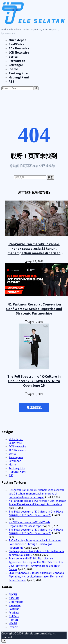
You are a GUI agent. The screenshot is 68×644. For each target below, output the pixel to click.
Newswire (15, 605)
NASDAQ (14, 598)
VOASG (13, 623)
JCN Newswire (19, 52)
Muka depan (17, 40)
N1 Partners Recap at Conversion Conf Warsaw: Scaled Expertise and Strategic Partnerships (34, 309)
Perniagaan (17, 61)
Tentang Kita (18, 73)
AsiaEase (14, 612)
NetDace (14, 616)
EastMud (14, 609)
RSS (11, 81)
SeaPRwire (16, 44)
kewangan (16, 65)
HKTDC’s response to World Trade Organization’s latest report (29, 524)
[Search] (36, 88)
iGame (13, 69)
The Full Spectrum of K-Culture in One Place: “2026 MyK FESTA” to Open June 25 (34, 381)
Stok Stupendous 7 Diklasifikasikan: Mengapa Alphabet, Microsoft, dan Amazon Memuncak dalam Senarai (36, 576)
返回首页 (34, 407)
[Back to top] (4, 641)
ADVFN (13, 594)
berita (13, 57)
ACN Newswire (19, 48)
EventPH (14, 627)
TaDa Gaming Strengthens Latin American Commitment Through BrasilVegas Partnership (35, 544)
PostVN (13, 620)
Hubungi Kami (19, 77)
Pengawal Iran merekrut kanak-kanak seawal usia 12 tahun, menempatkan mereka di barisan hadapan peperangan (34, 251)
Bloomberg (16, 602)
